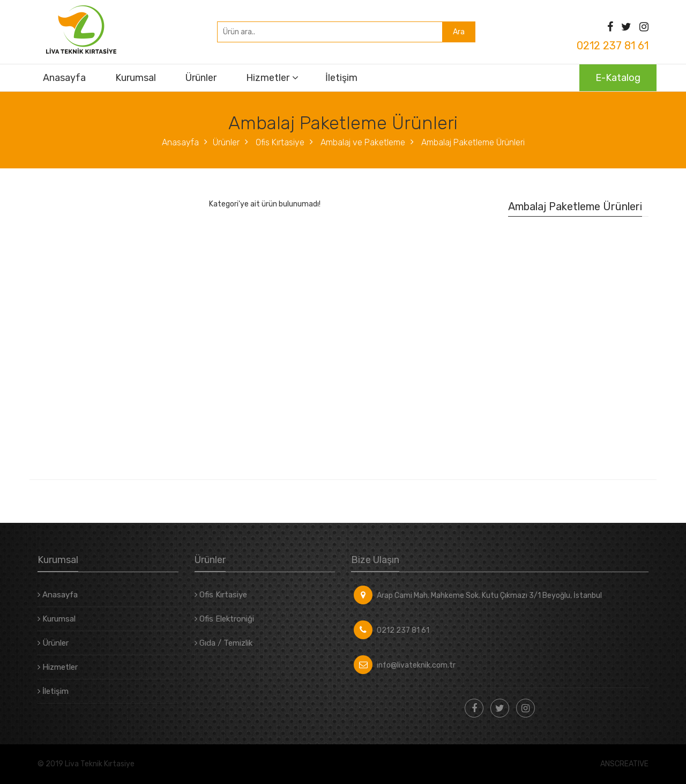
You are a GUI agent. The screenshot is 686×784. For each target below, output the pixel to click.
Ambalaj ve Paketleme (362, 142)
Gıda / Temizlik (223, 643)
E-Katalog (618, 78)
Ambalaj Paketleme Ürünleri (472, 142)
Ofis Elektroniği (224, 619)
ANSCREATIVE (624, 764)
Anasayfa (64, 78)
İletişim (341, 78)
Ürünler (201, 78)
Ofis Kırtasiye (279, 142)
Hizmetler (268, 78)
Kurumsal (136, 78)
